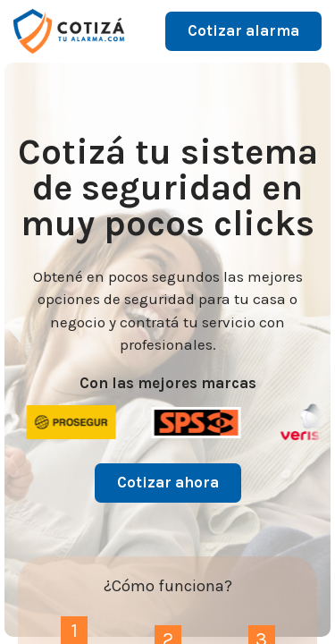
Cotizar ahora (168, 482)
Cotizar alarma (243, 30)
